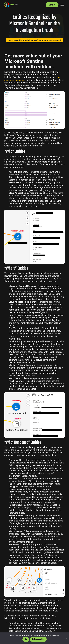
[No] (66, 638)
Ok (26, 639)
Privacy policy (38, 639)
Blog (14, 40)
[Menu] (62, 5)
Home (10, 40)
